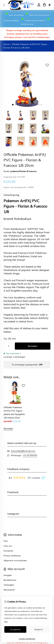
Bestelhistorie (10, 580)
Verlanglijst (9, 585)
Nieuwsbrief (9, 590)
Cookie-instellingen (27, 639)
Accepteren (15, 629)
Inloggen (8, 575)
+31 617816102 (30, 455)
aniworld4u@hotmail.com (23, 451)
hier (6, 622)
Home (6, 44)
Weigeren (39, 629)
